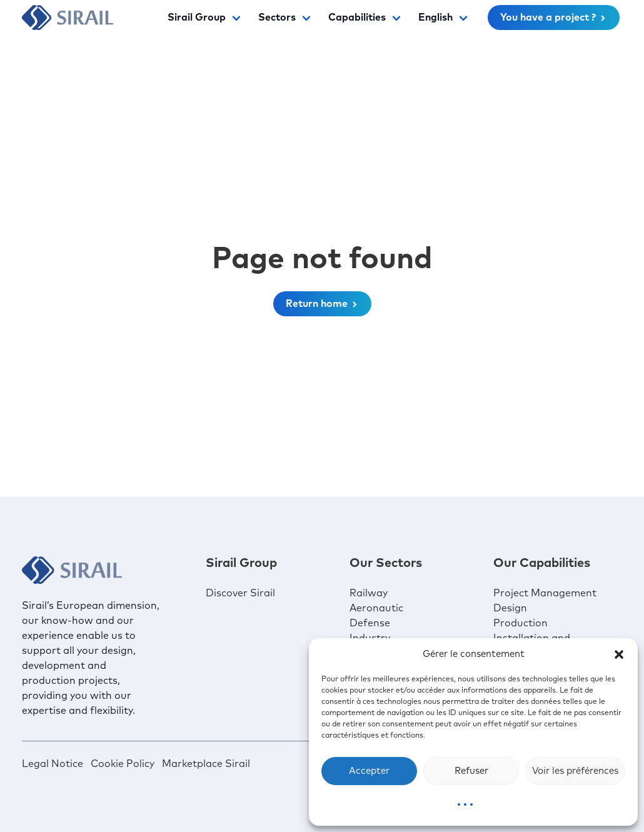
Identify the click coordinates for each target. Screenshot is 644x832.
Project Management (545, 593)
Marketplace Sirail (206, 764)
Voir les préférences (575, 771)
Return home (322, 304)
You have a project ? (554, 18)
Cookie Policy (123, 764)
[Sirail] (68, 18)
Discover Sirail (240, 593)
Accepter (369, 771)
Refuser (471, 771)
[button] (619, 654)
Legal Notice (53, 764)
